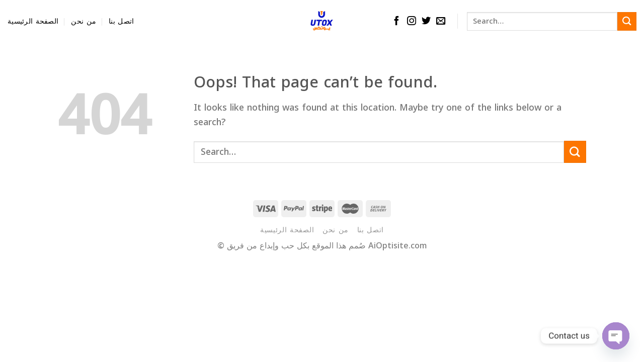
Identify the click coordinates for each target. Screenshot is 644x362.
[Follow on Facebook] (396, 21)
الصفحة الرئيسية (33, 21)
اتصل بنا (121, 21)
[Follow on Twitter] (426, 21)
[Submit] (627, 21)
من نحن (84, 21)
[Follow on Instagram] (412, 21)
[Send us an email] (441, 21)
